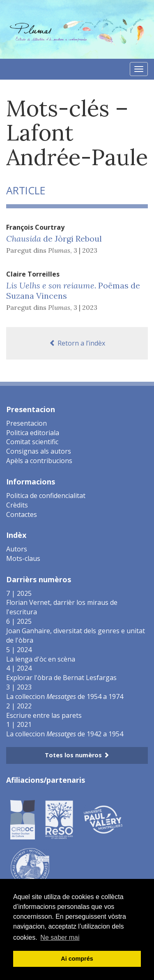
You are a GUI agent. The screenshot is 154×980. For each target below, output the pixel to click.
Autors (17, 549)
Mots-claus (23, 558)
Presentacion (26, 423)
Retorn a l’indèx (77, 343)
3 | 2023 (85, 250)
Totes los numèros (77, 755)
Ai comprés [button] (77, 959)
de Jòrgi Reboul (54, 239)
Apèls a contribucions (39, 461)
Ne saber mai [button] (60, 937)
